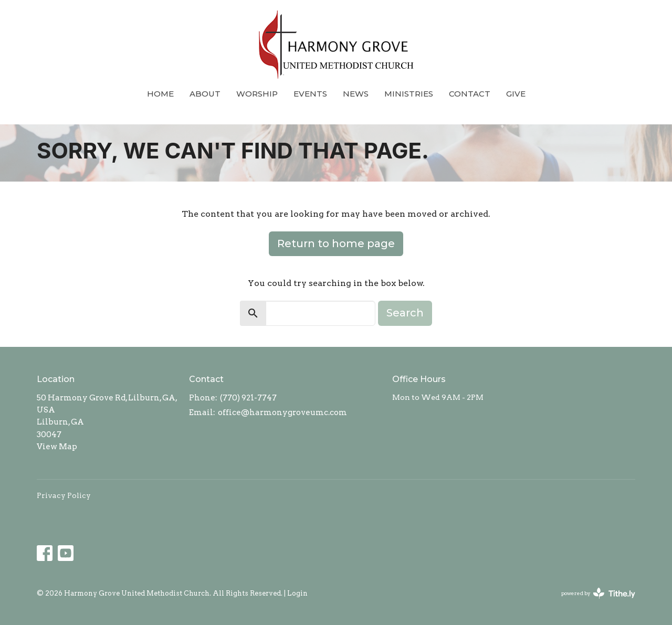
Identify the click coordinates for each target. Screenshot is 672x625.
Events (310, 94)
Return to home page (336, 243)
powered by (598, 593)
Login (297, 593)
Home (160, 94)
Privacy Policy (64, 495)
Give (516, 94)
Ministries (409, 94)
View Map (57, 447)
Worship (257, 94)
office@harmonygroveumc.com (282, 412)
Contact (470, 94)
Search (405, 313)
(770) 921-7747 (248, 398)
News (356, 94)
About (205, 94)
